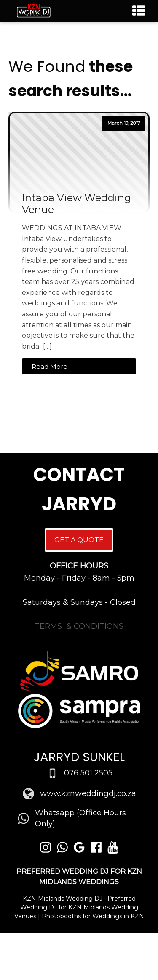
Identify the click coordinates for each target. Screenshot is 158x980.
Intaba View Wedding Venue (76, 204)
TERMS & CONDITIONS (79, 626)
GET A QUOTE (79, 540)
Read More (50, 367)
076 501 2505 (88, 773)
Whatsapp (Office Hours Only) (80, 818)
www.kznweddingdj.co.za (88, 793)
